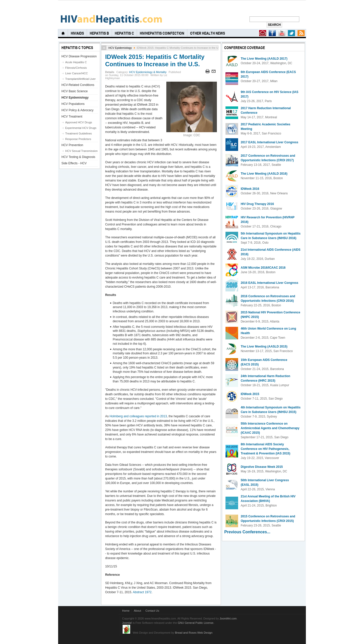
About (137, 611)
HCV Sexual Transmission (81, 151)
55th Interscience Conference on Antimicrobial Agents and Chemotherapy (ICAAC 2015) (270, 428)
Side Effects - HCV (74, 163)
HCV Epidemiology (120, 48)
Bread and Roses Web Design (194, 633)
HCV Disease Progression (79, 56)
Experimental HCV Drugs (81, 128)
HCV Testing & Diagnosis (78, 157)
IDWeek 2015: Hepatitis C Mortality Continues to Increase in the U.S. (155, 60)
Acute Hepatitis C (76, 62)
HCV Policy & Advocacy (77, 110)
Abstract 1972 (142, 592)
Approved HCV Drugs (79, 122)
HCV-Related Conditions (78, 85)
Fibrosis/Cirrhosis (76, 68)
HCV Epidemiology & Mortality (148, 72)
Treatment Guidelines (78, 133)
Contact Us (152, 611)
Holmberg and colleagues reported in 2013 (138, 416)
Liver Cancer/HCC (77, 73)
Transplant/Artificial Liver (80, 79)
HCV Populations (73, 104)
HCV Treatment (72, 117)
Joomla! (127, 623)
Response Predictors (78, 139)
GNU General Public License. (196, 623)
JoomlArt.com (228, 618)
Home (126, 611)
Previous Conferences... (247, 532)
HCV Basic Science (75, 91)
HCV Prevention (72, 145)
